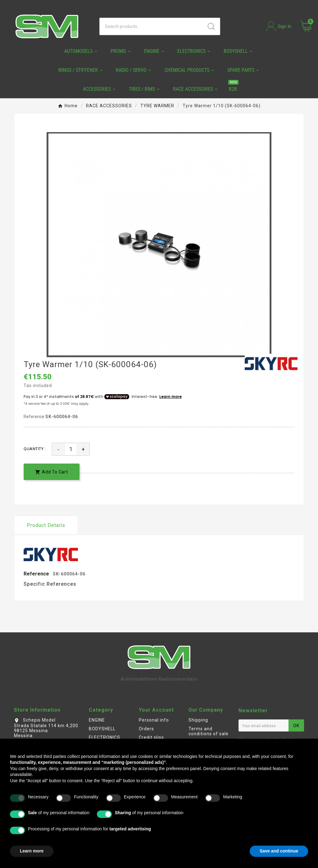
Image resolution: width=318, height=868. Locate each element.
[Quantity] (71, 449)
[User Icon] (279, 26)
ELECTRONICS (104, 737)
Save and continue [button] (279, 851)
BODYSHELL (102, 729)
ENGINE (97, 720)
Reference (34, 417)
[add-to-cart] (52, 472)
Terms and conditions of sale (209, 731)
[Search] (152, 26)
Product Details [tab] (46, 525)
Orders (146, 729)
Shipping (198, 720)
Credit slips (151, 737)
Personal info (154, 720)
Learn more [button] (32, 851)
